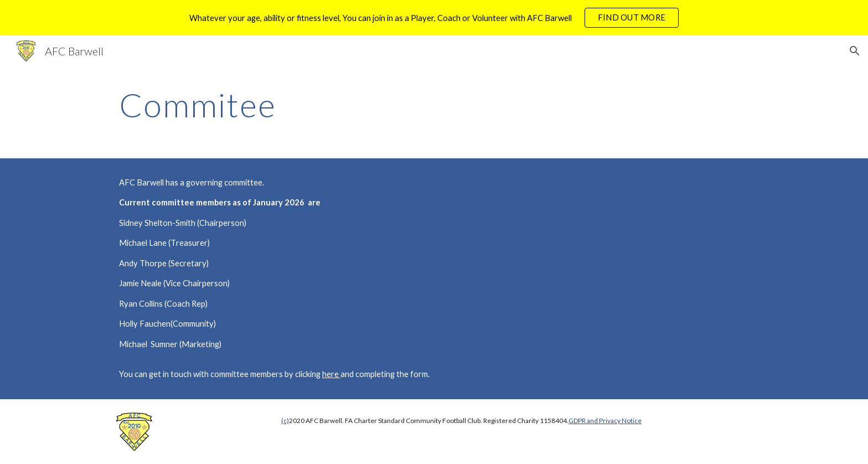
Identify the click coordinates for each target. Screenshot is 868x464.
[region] (434, 18)
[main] (379, 105)
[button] (855, 51)
